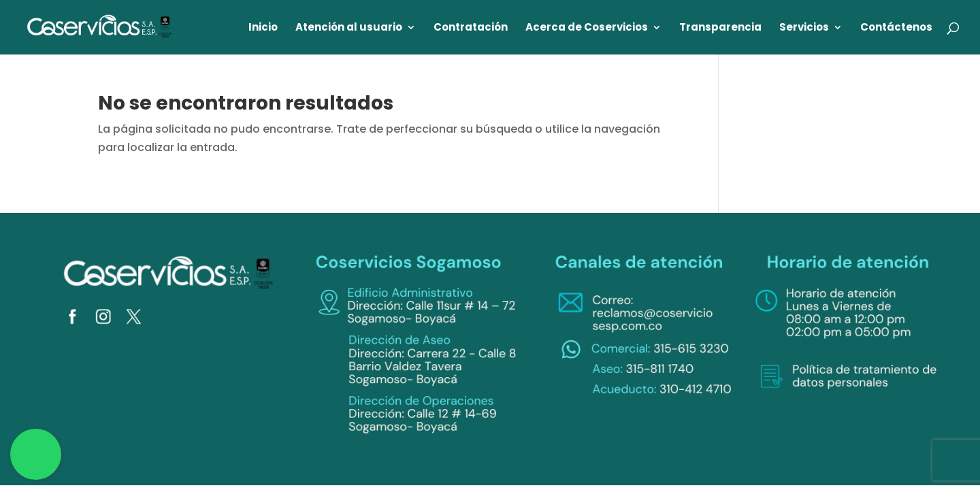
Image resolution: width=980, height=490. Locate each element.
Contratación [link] (471, 28)
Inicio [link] (263, 28)
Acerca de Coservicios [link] (587, 28)
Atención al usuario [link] (349, 28)
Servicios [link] (804, 28)
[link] (100, 26)
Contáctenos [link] (896, 28)
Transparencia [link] (720, 28)
